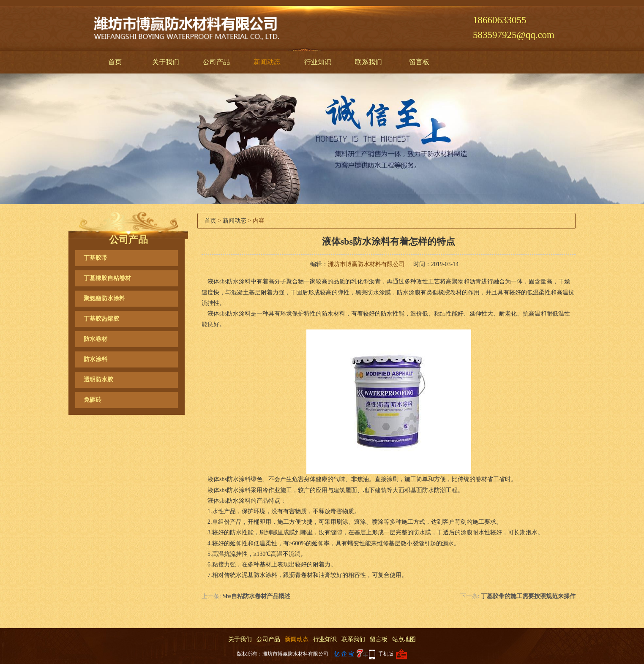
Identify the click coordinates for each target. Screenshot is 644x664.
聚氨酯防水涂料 (104, 298)
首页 (115, 62)
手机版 (386, 654)
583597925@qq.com (514, 35)
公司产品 (216, 62)
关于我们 (166, 62)
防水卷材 (96, 339)
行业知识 (318, 62)
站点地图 (404, 639)
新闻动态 (267, 62)
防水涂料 (96, 359)
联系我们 (368, 62)
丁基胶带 (96, 258)
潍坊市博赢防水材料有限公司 (366, 264)
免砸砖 (93, 400)
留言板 (419, 62)
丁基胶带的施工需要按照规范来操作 (528, 596)
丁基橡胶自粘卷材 (107, 278)
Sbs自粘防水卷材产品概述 (256, 596)
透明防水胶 (98, 380)
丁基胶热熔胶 (101, 319)
